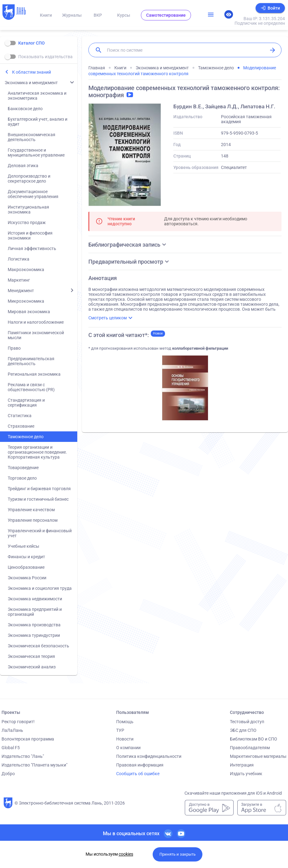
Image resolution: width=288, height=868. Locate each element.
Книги (46, 15)
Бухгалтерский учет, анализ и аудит (38, 122)
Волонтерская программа (28, 739)
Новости (125, 739)
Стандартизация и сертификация (26, 403)
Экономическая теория (31, 656)
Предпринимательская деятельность (31, 361)
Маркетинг (19, 280)
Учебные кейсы (23, 546)
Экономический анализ (32, 667)
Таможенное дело (26, 437)
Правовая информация (140, 765)
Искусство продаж (27, 222)
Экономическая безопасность (38, 646)
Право (14, 348)
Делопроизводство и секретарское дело (29, 179)
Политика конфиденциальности (149, 756)
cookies (126, 854)
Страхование (21, 426)
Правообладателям (250, 748)
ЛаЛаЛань (12, 730)
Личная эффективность (32, 248)
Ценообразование (26, 567)
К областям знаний (32, 72)
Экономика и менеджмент (31, 83)
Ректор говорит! (18, 722)
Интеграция (242, 765)
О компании (128, 748)
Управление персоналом (33, 520)
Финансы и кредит (26, 557)
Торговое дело (22, 478)
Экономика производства (34, 625)
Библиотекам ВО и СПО (254, 739)
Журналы (72, 15)
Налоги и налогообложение (36, 322)
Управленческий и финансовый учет (40, 533)
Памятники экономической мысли (36, 335)
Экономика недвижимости (35, 599)
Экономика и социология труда (40, 588)
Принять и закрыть (178, 854)
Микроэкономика (26, 301)
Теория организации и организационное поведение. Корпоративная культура (37, 452)
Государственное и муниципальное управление (36, 153)
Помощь (125, 722)
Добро (8, 774)
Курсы (124, 15)
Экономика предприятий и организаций (35, 612)
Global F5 (11, 748)
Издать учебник (246, 774)
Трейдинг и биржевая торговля (39, 489)
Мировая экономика (29, 312)
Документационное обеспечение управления (33, 194)
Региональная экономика (34, 374)
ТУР (120, 730)
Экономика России (27, 578)
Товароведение (23, 468)
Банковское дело (25, 109)
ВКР (98, 15)
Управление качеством (31, 510)
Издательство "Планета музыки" (34, 765)
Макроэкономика (26, 270)
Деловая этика (23, 166)
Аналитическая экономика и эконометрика (37, 96)
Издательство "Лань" (23, 756)
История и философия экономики (30, 235)
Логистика (19, 259)
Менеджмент (21, 291)
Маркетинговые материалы (258, 756)
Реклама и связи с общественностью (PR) (31, 387)
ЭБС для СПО (243, 730)
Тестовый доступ (247, 722)
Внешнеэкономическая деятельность (32, 137)
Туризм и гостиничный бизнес (38, 499)
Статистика (20, 416)
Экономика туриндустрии (34, 635)
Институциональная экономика (28, 209)
